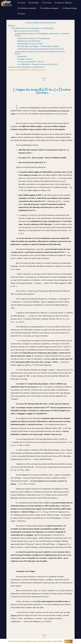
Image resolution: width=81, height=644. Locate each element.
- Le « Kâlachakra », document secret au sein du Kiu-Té (37, 64)
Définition (12, 26)
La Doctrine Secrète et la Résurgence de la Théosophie (33, 28)
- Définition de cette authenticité (28, 41)
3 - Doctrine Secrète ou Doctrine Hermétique (40, 23)
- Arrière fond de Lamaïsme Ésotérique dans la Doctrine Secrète (40, 49)
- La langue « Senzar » (25, 59)
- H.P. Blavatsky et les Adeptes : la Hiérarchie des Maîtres (38, 46)
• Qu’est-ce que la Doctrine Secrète (26, 31)
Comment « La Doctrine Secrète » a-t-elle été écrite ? (26, 67)
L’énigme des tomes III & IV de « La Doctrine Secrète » (27, 70)
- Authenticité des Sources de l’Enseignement (33, 38)
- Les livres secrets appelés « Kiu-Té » (30, 62)
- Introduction (22, 56)
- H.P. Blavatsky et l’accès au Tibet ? (30, 44)
